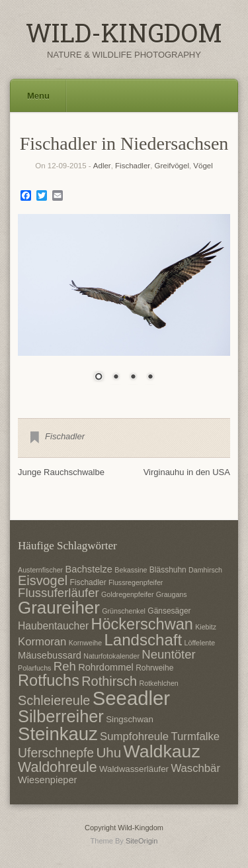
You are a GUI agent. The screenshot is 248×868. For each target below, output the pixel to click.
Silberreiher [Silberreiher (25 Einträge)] (61, 716)
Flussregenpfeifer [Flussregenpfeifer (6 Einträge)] (136, 582)
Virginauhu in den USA (187, 472)
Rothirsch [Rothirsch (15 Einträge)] (109, 681)
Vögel (203, 166)
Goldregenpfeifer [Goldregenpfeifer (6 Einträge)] (127, 594)
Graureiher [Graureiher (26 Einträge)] (59, 608)
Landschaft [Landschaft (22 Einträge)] (143, 640)
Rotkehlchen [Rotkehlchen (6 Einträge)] (159, 683)
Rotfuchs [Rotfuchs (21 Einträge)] (49, 680)
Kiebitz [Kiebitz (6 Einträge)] (206, 627)
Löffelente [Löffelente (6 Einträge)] (200, 643)
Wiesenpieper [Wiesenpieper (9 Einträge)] (47, 780)
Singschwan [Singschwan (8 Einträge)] (130, 719)
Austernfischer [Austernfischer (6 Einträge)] (40, 570)
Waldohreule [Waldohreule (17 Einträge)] (58, 767)
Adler (102, 166)
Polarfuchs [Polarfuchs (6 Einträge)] (34, 668)
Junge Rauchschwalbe (61, 472)
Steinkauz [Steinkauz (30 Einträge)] (58, 734)
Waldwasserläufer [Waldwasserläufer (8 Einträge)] (134, 769)
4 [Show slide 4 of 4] (150, 378)
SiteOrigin (142, 841)
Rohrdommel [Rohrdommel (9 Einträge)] (106, 667)
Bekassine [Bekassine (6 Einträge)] (131, 570)
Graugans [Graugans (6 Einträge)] (172, 594)
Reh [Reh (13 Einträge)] (65, 666)
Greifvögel (172, 166)
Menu (38, 96)
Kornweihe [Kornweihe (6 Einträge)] (85, 643)
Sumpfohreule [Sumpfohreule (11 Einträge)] (134, 736)
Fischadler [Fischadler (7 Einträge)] (88, 582)
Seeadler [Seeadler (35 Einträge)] (131, 698)
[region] (124, 306)
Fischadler (133, 166)
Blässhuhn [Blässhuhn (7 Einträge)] (168, 570)
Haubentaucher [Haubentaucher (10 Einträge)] (53, 626)
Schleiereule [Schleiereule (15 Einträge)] (54, 700)
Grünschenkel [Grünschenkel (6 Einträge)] (124, 611)
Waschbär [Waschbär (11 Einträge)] (195, 768)
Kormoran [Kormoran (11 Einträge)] (42, 642)
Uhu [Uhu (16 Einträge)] (108, 752)
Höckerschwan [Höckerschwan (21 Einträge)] (142, 624)
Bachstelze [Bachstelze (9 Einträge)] (89, 569)
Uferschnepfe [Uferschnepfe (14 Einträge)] (56, 753)
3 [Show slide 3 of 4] (133, 378)
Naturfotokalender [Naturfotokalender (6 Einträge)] (111, 656)
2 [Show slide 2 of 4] (116, 378)
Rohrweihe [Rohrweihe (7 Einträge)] (154, 668)
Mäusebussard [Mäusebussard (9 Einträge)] (50, 655)
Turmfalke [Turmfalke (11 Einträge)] (195, 736)
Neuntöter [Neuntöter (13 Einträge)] (168, 654)
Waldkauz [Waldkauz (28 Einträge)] (162, 751)
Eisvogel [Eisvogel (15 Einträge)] (43, 580)
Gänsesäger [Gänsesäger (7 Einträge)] (169, 611)
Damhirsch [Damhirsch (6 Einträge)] (205, 570)
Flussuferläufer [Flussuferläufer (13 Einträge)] (59, 593)
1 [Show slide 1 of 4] (99, 378)
